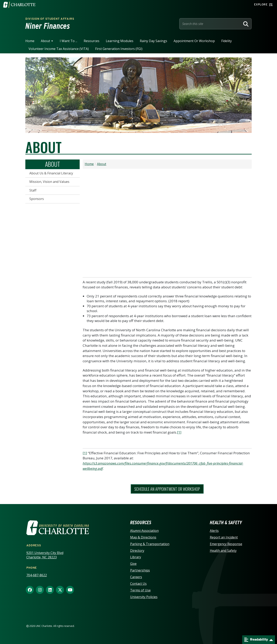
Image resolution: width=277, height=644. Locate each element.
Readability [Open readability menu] (256, 640)
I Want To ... (68, 41)
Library (136, 557)
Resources (92, 41)
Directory (137, 551)
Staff (33, 190)
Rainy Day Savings (153, 41)
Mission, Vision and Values (49, 182)
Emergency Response (226, 544)
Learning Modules (120, 41)
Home (30, 41)
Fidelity (227, 41)
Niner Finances (48, 26)
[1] (179, 432)
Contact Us (138, 584)
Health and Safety (223, 551)
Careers (136, 577)
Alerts (214, 531)
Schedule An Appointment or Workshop (167, 489)
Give (133, 564)
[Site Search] (211, 24)
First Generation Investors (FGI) (119, 49)
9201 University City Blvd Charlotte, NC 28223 (45, 555)
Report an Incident (224, 537)
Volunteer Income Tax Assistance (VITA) (59, 49)
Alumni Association (144, 531)
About (45, 41)
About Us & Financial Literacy (51, 173)
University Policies (144, 597)
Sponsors (37, 199)
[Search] (246, 24)
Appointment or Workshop (194, 41)
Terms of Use (140, 590)
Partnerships (140, 570)
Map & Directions (143, 537)
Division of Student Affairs (50, 19)
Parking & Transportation (150, 544)
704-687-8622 (37, 575)
